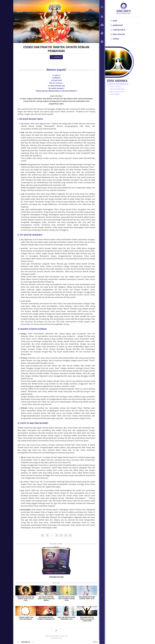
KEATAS (95, 642)
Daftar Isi (26, 642)
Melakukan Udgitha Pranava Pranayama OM (46, 618)
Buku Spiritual (119, 34)
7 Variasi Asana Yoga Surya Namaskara (26, 618)
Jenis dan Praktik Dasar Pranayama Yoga (67, 618)
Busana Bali (64, 636)
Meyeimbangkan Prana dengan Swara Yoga (87, 598)
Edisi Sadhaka (117, 81)
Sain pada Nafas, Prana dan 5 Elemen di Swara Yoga (67, 599)
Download (56, 57)
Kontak (116, 39)
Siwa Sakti (124, 11)
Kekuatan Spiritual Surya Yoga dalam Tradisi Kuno (87, 619)
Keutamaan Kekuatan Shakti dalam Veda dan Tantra (46, 599)
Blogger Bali (49, 636)
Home (115, 21)
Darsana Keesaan (56, 577)
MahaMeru (56, 636)
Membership (118, 25)
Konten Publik (119, 30)
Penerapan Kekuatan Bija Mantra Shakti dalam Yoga (26, 599)
